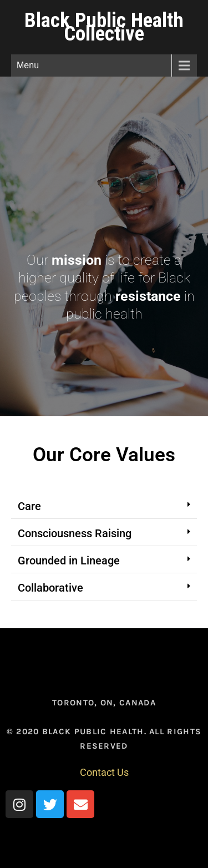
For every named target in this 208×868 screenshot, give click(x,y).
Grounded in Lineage (69, 561)
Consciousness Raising (75, 533)
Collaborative (50, 588)
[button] (104, 506)
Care (29, 506)
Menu (28, 65)
